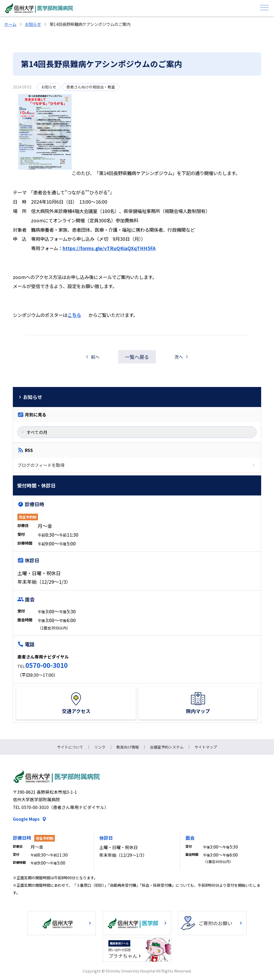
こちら (74, 315)
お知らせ (33, 24)
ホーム (10, 24)
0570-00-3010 (47, 665)
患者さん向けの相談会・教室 (91, 87)
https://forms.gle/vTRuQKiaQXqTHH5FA (109, 248)
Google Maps (26, 819)
